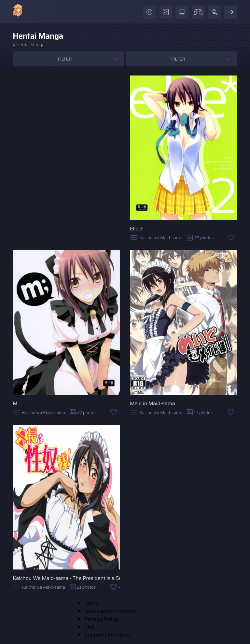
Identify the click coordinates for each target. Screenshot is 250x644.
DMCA (92, 603)
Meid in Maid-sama (153, 403)
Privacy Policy (101, 619)
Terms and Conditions (110, 611)
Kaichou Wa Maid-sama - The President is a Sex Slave (66, 578)
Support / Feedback (108, 635)
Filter (65, 59)
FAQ (89, 627)
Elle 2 (136, 229)
